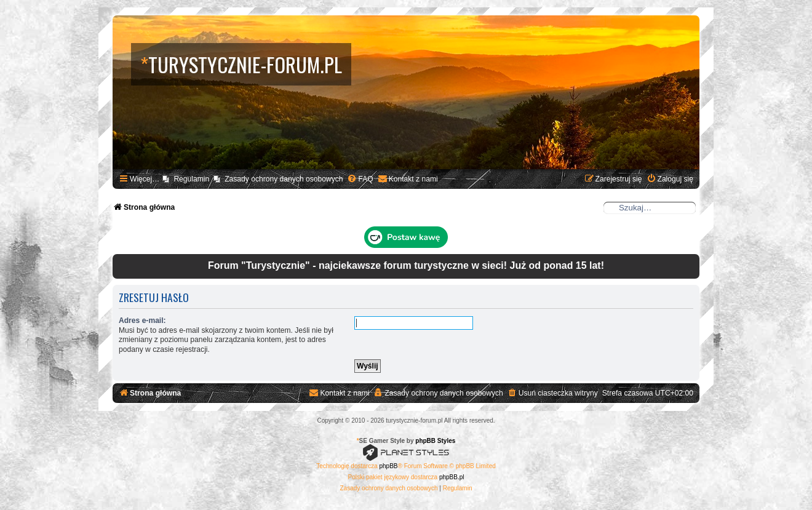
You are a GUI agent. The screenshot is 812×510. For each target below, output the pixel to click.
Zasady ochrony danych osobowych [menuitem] (284, 179)
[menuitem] (360, 179)
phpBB (389, 466)
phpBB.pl (452, 477)
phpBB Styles (435, 441)
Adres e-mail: (142, 321)
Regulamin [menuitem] (191, 179)
